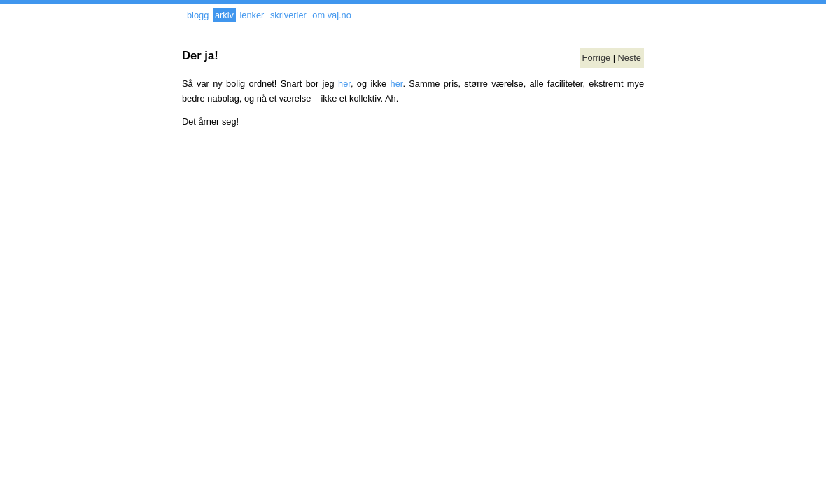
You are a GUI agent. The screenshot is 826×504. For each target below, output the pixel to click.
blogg (198, 15)
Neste (630, 58)
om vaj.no (331, 15)
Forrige (597, 58)
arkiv (224, 15)
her (344, 84)
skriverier (288, 15)
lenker (252, 15)
